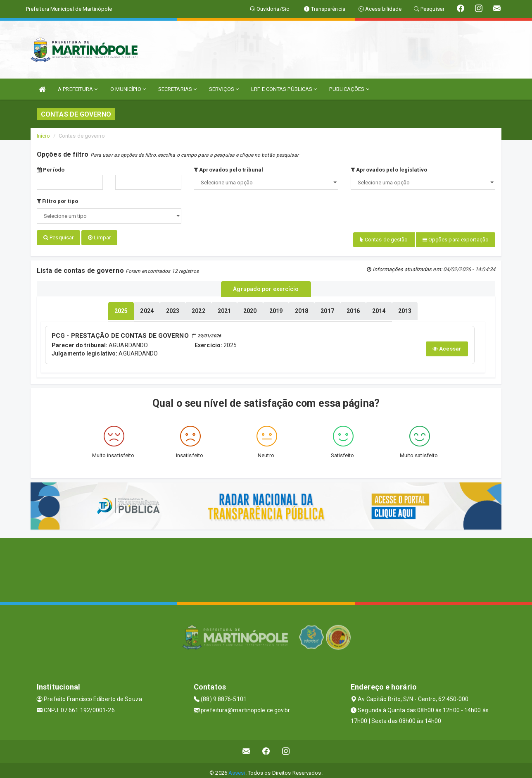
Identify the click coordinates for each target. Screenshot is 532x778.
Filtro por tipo (57, 201)
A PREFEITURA (78, 89)
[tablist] (121, 307)
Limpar (99, 237)
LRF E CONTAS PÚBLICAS (284, 89)
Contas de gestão (384, 240)
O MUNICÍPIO (128, 89)
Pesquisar (58, 237)
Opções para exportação (456, 240)
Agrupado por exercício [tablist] (266, 286)
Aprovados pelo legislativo (389, 170)
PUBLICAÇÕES (349, 89)
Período (51, 170)
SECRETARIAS (177, 89)
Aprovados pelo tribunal (229, 170)
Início (43, 136)
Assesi (237, 767)
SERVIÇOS (224, 89)
